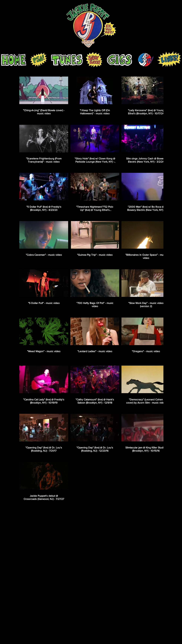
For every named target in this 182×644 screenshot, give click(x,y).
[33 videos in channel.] (91, 289)
